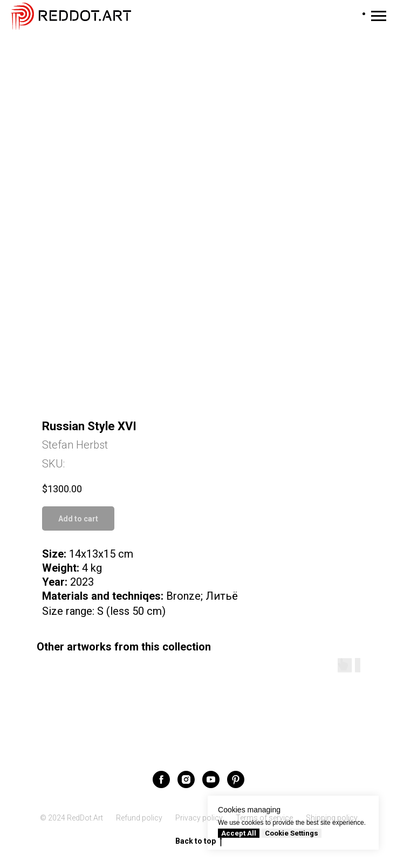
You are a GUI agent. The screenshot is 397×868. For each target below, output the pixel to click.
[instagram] (186, 779)
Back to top (199, 842)
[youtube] (211, 779)
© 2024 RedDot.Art (71, 818)
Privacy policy (199, 818)
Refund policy (139, 818)
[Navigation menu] (379, 16)
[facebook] (161, 779)
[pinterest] (236, 779)
